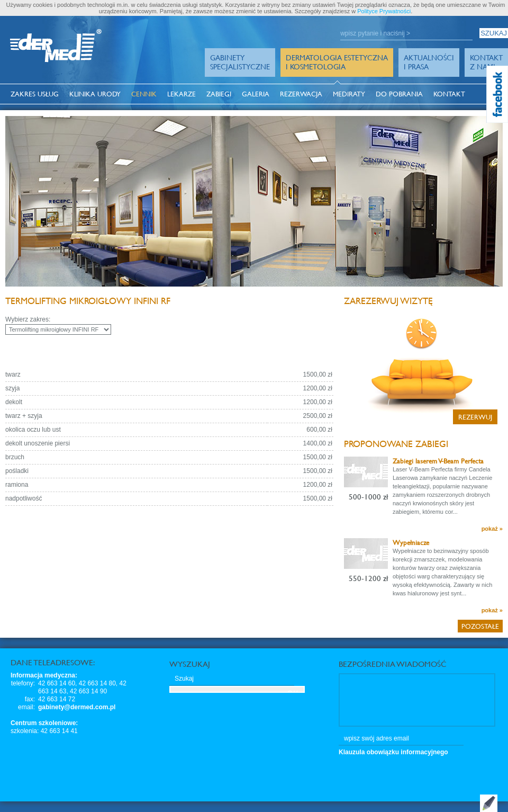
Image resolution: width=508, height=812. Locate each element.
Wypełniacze (411, 542)
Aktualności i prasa (429, 62)
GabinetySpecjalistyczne (240, 62)
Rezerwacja (301, 94)
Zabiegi (219, 94)
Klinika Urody (95, 94)
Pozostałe (480, 626)
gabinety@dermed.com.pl (77, 707)
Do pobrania (399, 94)
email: (26, 707)
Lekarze (182, 94)
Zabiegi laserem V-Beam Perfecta (438, 461)
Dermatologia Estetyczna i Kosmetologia (337, 62)
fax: (30, 699)
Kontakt (449, 94)
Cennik (144, 94)
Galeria (256, 94)
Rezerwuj (475, 417)
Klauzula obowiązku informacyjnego (393, 752)
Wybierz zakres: (28, 319)
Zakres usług (35, 94)
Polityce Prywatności (384, 11)
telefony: (23, 683)
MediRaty (349, 94)
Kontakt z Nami (486, 62)
